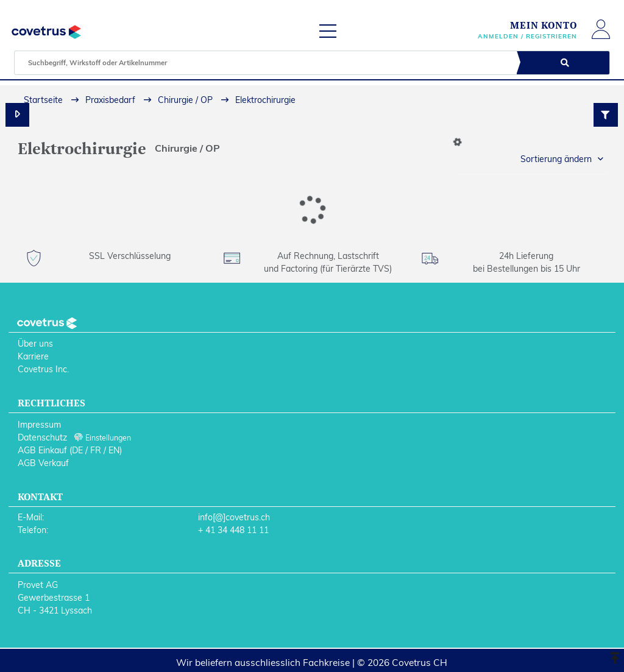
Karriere (33, 356)
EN (114, 450)
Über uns (35, 344)
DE (77, 450)
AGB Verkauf (43, 463)
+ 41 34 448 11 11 (233, 530)
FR (96, 450)
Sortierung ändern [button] (556, 159)
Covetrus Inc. (43, 369)
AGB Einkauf (42, 450)
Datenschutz (42, 437)
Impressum (39, 425)
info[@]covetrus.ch (234, 517)
